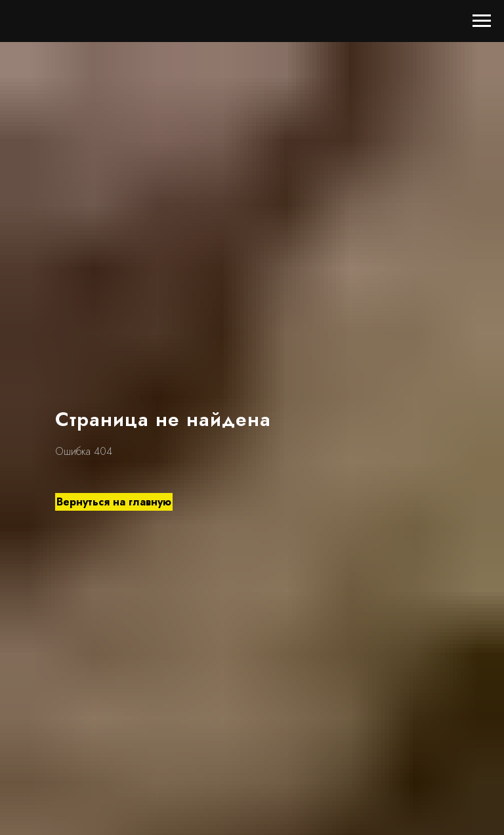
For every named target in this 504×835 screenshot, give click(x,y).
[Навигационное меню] (482, 21)
